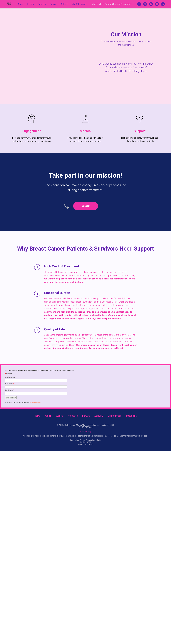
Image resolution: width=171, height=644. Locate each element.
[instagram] (151, 4)
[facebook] (139, 4)
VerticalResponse (35, 402)
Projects (42, 4)
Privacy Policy (85, 432)
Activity (64, 4)
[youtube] (157, 4)
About (20, 4)
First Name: (9, 384)
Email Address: (10, 377)
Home (37, 416)
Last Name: (9, 390)
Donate (53, 4)
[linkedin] (163, 4)
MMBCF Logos (79, 4)
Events (31, 4)
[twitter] (145, 4)
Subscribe (131, 416)
